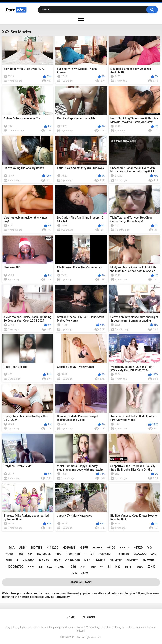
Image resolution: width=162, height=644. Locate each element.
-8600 (139, 567)
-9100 (111, 548)
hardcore (44, 554)
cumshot (132, 560)
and (154, 554)
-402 (85, 573)
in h (128, 567)
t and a (125, 547)
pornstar (105, 554)
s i (109, 567)
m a (12, 547)
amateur (148, 560)
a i (92, 554)
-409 (93, 567)
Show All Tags (81, 582)
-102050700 (15, 567)
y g (150, 548)
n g (75, 573)
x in (30, 554)
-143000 (29, 560)
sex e (57, 560)
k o (118, 567)
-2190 (84, 547)
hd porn (69, 548)
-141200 (53, 548)
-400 (58, 554)
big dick (97, 548)
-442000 (100, 560)
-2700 (61, 567)
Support (89, 617)
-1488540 (122, 554)
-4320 (138, 547)
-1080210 (73, 554)
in (101, 567)
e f (41, 567)
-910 (73, 567)
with (9, 560)
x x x (152, 567)
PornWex (77, 637)
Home (71, 617)
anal (31, 567)
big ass (44, 560)
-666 (20, 554)
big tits (36, 548)
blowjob (140, 554)
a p (83, 567)
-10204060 (72, 560)
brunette (116, 560)
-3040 (9, 554)
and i (23, 548)
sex (50, 567)
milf (87, 560)
